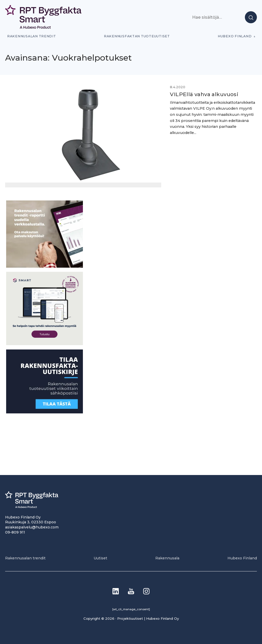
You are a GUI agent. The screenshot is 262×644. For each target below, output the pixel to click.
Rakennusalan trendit (32, 36)
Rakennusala (167, 558)
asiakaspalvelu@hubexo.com (32, 527)
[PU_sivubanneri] (45, 266)
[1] (45, 412)
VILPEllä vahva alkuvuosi (200, 94)
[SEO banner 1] (45, 344)
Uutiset (100, 558)
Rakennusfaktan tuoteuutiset (137, 36)
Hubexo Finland (235, 36)
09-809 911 (15, 532)
